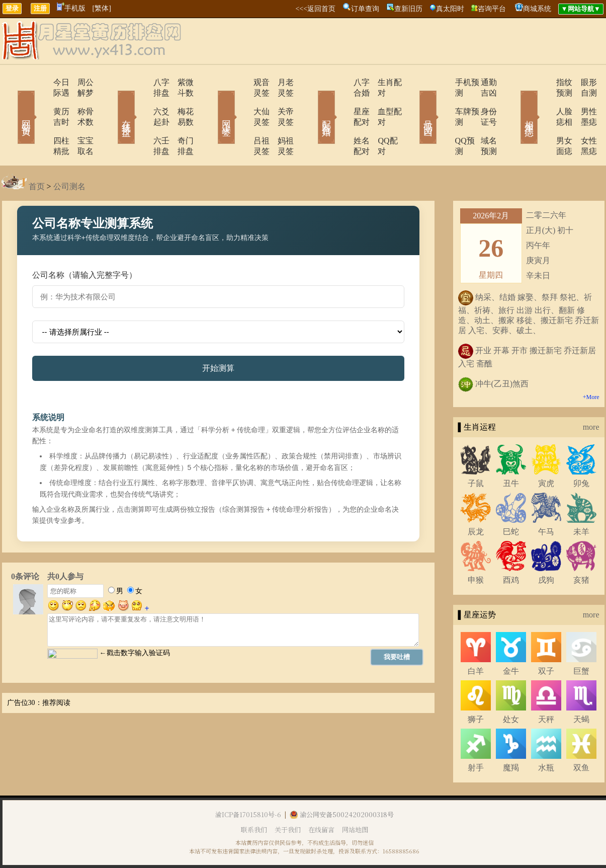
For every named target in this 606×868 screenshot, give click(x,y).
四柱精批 (40, 120)
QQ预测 (440, 120)
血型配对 (381, 101)
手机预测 (443, 82)
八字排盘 (141, 82)
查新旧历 (408, 9)
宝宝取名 (79, 120)
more (591, 395)
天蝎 (581, 688)
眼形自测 (582, 82)
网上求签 (213, 103)
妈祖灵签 (281, 120)
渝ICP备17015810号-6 (248, 783)
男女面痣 (543, 120)
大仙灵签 (241, 101)
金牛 (511, 639)
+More (591, 365)
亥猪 (581, 548)
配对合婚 (313, 103)
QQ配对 (379, 120)
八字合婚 (342, 82)
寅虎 (546, 452)
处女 (511, 688)
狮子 (476, 688)
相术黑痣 (514, 103)
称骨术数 (79, 101)
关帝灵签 (281, 101)
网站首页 (12, 103)
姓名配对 (342, 120)
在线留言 (321, 798)
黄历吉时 (40, 101)
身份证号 (482, 101)
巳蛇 (511, 500)
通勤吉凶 (482, 82)
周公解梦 (79, 82)
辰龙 (476, 500)
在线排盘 (112, 103)
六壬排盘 (141, 120)
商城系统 (537, 9)
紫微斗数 (180, 82)
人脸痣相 (543, 101)
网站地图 (355, 798)
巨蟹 (581, 639)
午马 (546, 500)
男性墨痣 (582, 101)
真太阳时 (450, 9)
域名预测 (482, 120)
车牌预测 (443, 101)
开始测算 (218, 336)
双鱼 (581, 736)
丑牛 (511, 452)
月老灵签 (281, 82)
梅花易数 (180, 101)
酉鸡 (511, 548)
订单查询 (365, 9)
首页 (37, 155)
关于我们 (288, 798)
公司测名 (69, 155)
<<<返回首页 (315, 9)
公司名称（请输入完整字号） (84, 243)
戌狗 (546, 548)
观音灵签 (241, 82)
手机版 (71, 8)
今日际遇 (40, 82)
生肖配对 (381, 82)
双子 (546, 639)
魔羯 (511, 736)
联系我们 (254, 798)
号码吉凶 (414, 103)
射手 (476, 736)
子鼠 (476, 452)
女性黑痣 (582, 120)
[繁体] (102, 8)
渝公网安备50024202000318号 (342, 783)
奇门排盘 (180, 120)
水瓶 (546, 736)
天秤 (546, 688)
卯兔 (581, 452)
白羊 (476, 639)
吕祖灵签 (241, 120)
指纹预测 (543, 82)
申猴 (476, 548)
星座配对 (342, 101)
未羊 (581, 500)
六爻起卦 (141, 101)
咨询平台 (492, 9)
